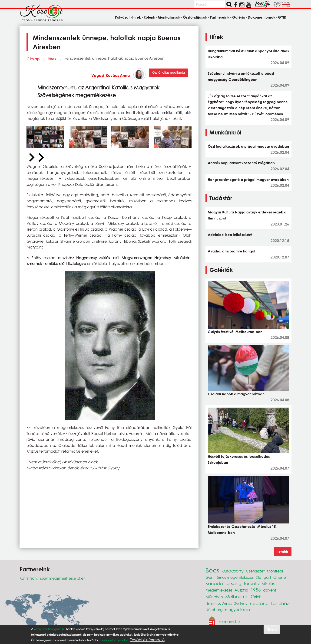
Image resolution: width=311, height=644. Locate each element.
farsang (233, 583)
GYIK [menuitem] (282, 17)
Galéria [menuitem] (239, 17)
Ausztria (241, 590)
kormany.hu (229, 621)
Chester (280, 577)
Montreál (275, 571)
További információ (147, 640)
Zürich (256, 597)
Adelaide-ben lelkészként (230, 235)
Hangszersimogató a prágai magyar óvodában (248, 180)
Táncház (280, 603)
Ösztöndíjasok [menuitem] (195, 17)
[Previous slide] (31, 158)
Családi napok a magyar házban (236, 394)
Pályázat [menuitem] (122, 17)
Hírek (52, 59)
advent (270, 590)
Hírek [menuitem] (137, 17)
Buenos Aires (219, 603)
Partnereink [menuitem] (220, 17)
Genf (210, 577)
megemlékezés (219, 590)
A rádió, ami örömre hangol (232, 251)
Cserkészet (255, 571)
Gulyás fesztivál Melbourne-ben (235, 332)
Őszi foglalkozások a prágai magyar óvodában (248, 146)
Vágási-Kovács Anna (111, 75)
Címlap (33, 59)
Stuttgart (263, 577)
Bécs (212, 570)
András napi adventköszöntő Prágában (241, 163)
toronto (251, 583)
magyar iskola (237, 610)
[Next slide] (40, 158)
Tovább (283, 552)
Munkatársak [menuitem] (169, 17)
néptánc (259, 603)
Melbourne (237, 597)
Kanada (214, 583)
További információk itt (113, 640)
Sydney (241, 603)
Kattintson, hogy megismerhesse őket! (53, 578)
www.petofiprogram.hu (50, 629)
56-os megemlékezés (235, 577)
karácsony (233, 571)
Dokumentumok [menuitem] (262, 17)
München (214, 597)
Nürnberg (214, 610)
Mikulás (268, 584)
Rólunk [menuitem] (149, 17)
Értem (272, 629)
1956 (256, 590)
